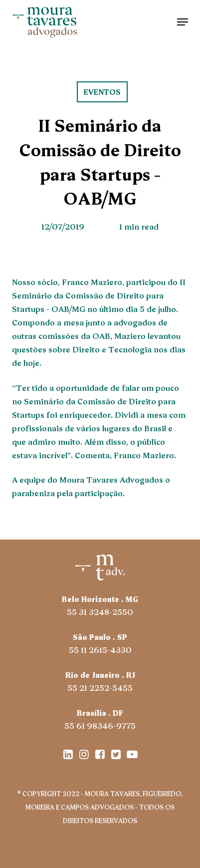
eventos (102, 92)
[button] (183, 22)
